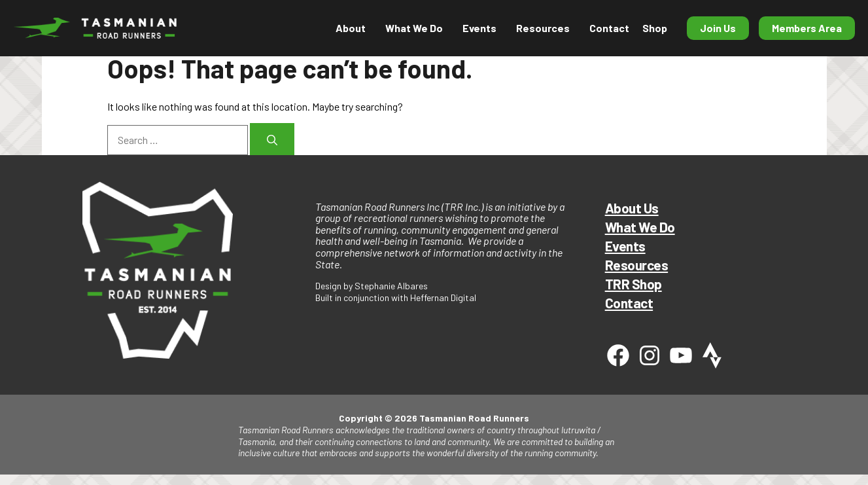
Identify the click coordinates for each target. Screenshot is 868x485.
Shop (655, 28)
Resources (543, 28)
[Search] (272, 139)
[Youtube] (681, 355)
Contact (609, 28)
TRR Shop (634, 284)
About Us (632, 208)
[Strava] (712, 355)
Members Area (807, 28)
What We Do (414, 28)
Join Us (718, 28)
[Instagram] (650, 355)
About (351, 28)
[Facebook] (618, 355)
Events (479, 28)
